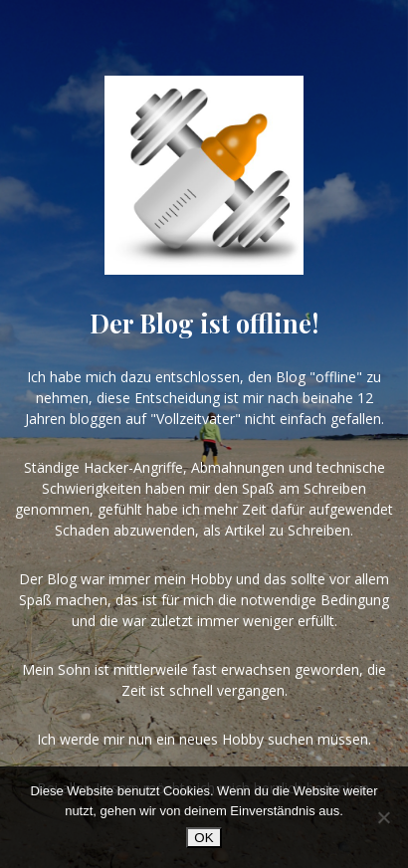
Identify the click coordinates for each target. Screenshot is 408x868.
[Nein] (383, 817)
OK (204, 838)
